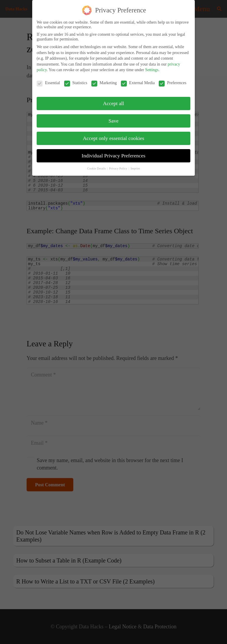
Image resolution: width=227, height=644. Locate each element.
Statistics (76, 80)
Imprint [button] (135, 166)
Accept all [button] (113, 100)
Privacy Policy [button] (119, 166)
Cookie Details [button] (97, 166)
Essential (48, 80)
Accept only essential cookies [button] (113, 135)
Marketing (104, 80)
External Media (138, 80)
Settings (152, 67)
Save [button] (113, 118)
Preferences (172, 80)
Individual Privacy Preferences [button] (113, 153)
